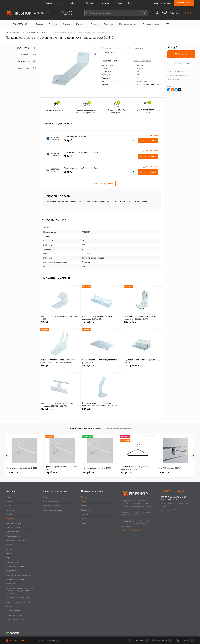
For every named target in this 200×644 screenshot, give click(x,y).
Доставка (75, 3)
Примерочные (11, 584)
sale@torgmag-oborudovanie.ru (174, 498)
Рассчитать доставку (178, 76)
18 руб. (127, 472)
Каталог (62, 3)
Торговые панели (12, 532)
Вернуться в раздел (26, 48)
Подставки (10, 519)
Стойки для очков (12, 562)
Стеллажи (9, 549)
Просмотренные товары (118, 429)
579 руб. (60, 367)
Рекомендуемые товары (15, 619)
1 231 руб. (143, 367)
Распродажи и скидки (14, 615)
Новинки (9, 606)
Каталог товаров (19, 24)
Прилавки (9, 545)
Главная (49, 3)
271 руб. (60, 323)
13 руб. (13, 472)
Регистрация (165, 3)
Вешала (9, 497)
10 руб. (89, 472)
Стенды (8, 553)
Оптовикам (90, 3)
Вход (156, 3)
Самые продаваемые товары (85, 429)
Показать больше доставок (102, 184)
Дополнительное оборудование (17, 598)
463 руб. (101, 323)
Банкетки (9, 501)
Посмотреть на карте (131, 530)
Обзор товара (28, 55)
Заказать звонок (184, 3)
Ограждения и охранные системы (18, 575)
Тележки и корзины (13, 527)
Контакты (105, 3)
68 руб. (143, 323)
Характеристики (27, 62)
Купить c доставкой (148, 141)
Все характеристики (143, 61)
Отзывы (119, 3)
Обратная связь (15, 641)
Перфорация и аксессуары (16, 540)
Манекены (10, 510)
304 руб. (102, 410)
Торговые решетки (13, 536)
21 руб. (164, 472)
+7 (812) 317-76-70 (35, 641)
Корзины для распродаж (15, 579)
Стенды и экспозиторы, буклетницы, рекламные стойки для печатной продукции (19, 591)
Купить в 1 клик (182, 64)
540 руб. (101, 367)
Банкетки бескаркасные (15, 566)
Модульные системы (14, 523)
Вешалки (9, 506)
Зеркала (9, 514)
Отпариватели (11, 571)
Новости (132, 3)
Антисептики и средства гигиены (18, 602)
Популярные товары (13, 611)
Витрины (9, 558)
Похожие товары (27, 68)
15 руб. (51, 472)
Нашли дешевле (175, 71)
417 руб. (60, 410)
